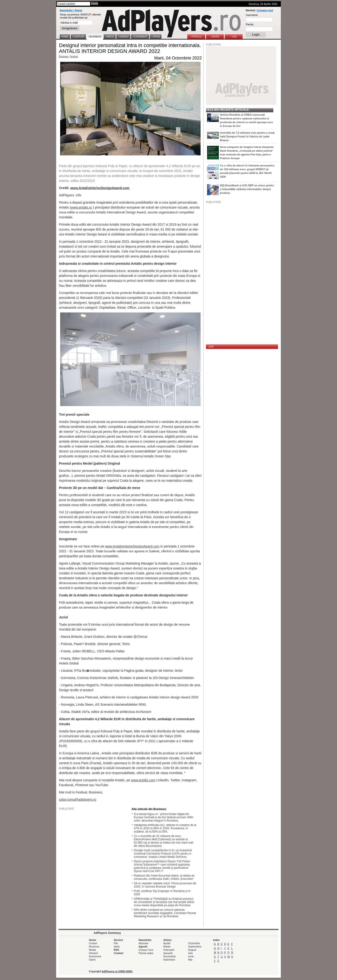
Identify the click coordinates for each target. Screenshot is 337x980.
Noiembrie (169, 960)
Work (117, 947)
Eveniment (95, 956)
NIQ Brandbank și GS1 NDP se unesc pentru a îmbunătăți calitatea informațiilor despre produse (247, 189)
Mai (190, 960)
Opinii (92, 960)
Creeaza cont (265, 10)
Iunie (191, 956)
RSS (116, 950)
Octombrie (194, 943)
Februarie (169, 950)
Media (92, 950)
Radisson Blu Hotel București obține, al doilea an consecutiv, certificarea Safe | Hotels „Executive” (164, 877)
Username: (252, 15)
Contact (119, 953)
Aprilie (167, 943)
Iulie (190, 953)
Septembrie (195, 947)
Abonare (143, 943)
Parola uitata (146, 953)
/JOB (211, 347)
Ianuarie (168, 953)
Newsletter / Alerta (71, 10)
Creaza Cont (146, 950)
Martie (167, 947)
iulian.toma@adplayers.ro (78, 800)
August (192, 950)
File (116, 943)
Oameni (93, 953)
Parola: (250, 24)
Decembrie (170, 956)
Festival (74, 57)
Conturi (93, 943)
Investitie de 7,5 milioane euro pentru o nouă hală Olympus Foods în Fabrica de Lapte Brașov (247, 136)
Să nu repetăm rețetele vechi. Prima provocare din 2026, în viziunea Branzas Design (165, 885)
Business (64, 57)
